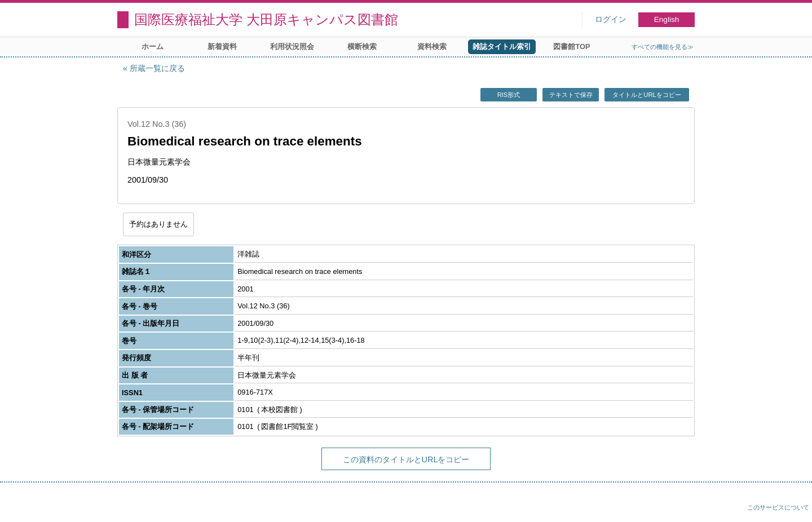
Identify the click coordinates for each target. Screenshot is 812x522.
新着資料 (222, 47)
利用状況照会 (292, 47)
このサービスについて (778, 507)
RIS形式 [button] (509, 95)
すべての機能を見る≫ (663, 47)
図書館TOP (572, 47)
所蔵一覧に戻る (157, 68)
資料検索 (432, 47)
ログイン (611, 19)
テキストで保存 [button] (571, 95)
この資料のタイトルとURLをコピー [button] (406, 459)
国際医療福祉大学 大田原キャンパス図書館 (266, 19)
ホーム (153, 47)
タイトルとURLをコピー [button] (646, 95)
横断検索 (362, 47)
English (667, 19)
